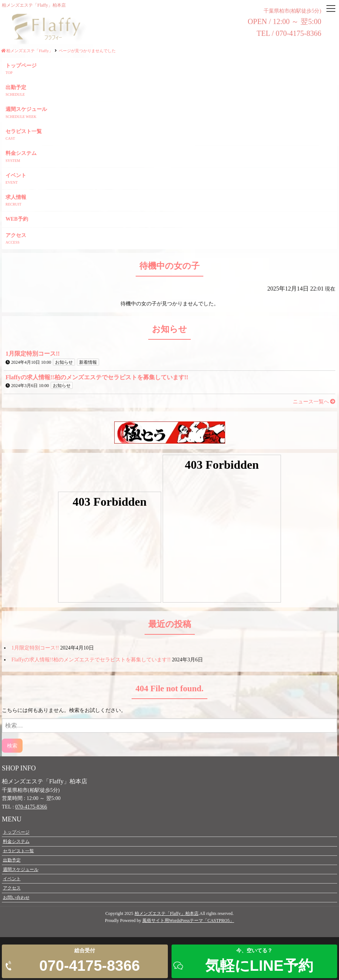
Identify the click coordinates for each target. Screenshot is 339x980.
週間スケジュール (26, 110)
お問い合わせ (16, 898)
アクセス (16, 236)
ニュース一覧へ (314, 402)
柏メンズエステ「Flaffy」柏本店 (167, 914)
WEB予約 (17, 219)
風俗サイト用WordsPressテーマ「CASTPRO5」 (188, 921)
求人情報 (16, 198)
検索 (12, 746)
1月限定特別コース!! (35, 648)
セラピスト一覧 (24, 132)
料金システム (21, 154)
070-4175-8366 (31, 807)
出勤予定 (16, 88)
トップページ (21, 66)
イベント (16, 176)
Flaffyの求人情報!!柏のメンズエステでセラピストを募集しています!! (91, 660)
